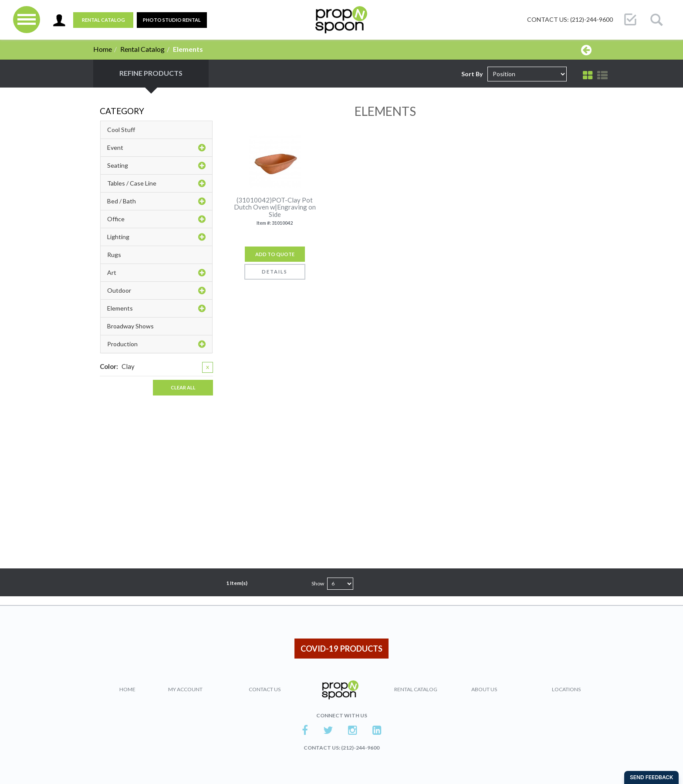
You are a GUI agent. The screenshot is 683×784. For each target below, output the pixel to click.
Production (156, 344)
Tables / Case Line (156, 183)
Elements (156, 308)
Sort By (472, 74)
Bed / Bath (156, 201)
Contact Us (265, 689)
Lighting (156, 237)
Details (275, 272)
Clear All (183, 387)
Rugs (114, 255)
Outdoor (156, 291)
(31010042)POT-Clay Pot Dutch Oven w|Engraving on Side (275, 207)
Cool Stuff (121, 130)
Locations (566, 689)
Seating (156, 166)
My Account (185, 689)
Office (156, 219)
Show (318, 583)
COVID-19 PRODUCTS (341, 649)
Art (156, 273)
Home (103, 49)
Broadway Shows (130, 326)
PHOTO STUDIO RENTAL (172, 20)
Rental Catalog (103, 20)
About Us (484, 689)
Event (156, 148)
